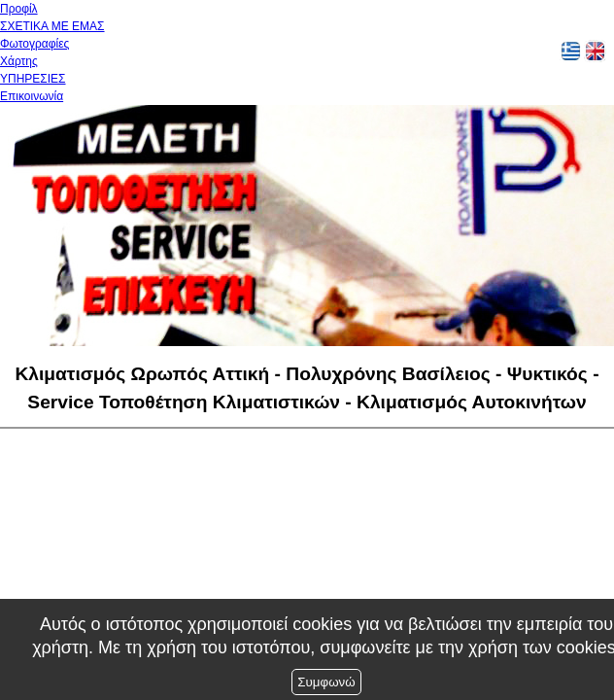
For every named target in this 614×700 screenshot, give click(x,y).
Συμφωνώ (326, 682)
